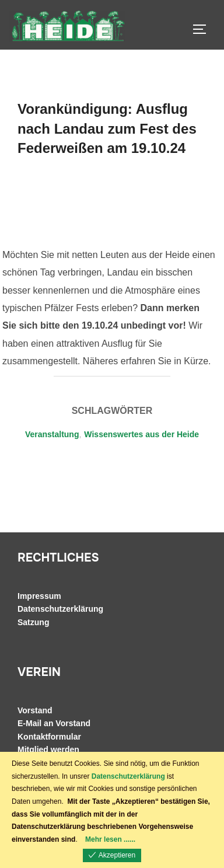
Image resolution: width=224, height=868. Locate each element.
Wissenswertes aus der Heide (141, 434)
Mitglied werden (48, 750)
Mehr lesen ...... (110, 839)
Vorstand (35, 710)
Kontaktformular (49, 737)
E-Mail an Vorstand (54, 723)
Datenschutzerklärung (60, 609)
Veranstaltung (52, 434)
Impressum (39, 596)
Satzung (33, 622)
